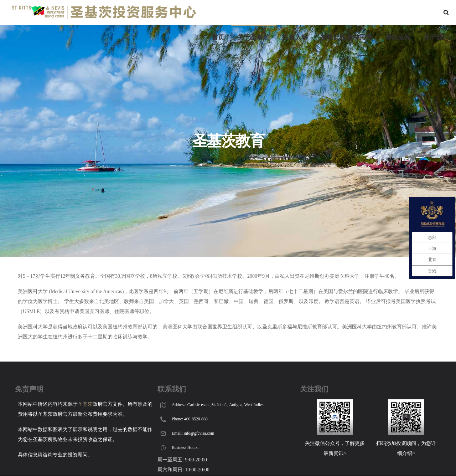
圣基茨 (85, 404)
